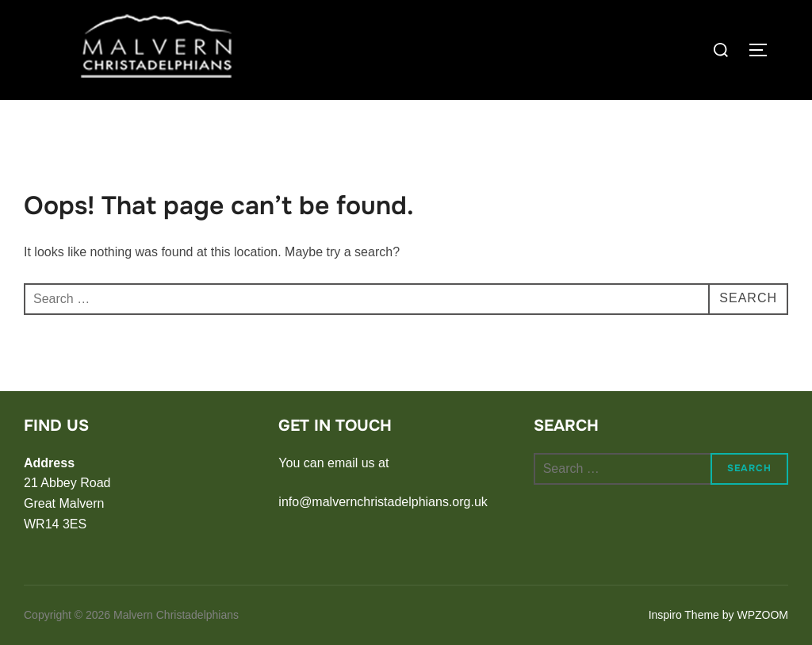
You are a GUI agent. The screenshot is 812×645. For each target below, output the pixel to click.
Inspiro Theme (684, 615)
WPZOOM (762, 615)
